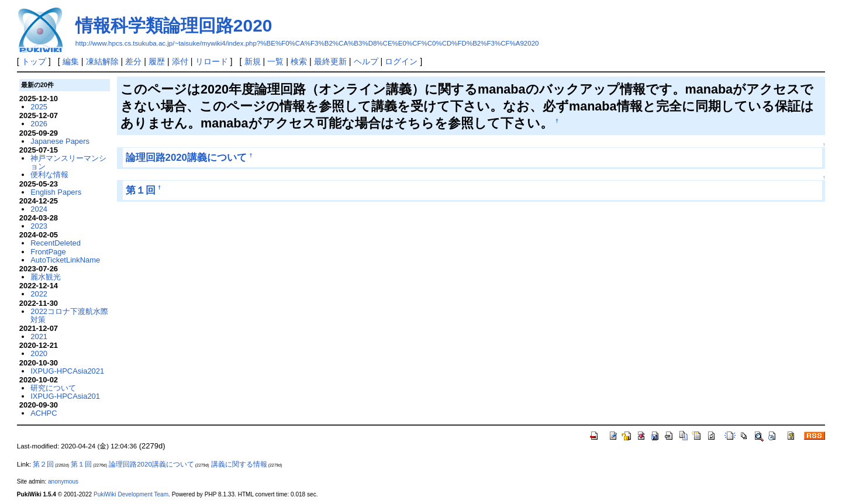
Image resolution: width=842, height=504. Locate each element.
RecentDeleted (56, 243)
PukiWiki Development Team (131, 494)
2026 (39, 124)
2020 (39, 353)
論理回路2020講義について (186, 158)
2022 (39, 294)
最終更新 (330, 61)
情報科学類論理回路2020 (174, 25)
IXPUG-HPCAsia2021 (67, 371)
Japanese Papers (60, 141)
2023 (39, 226)
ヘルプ (366, 61)
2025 (39, 107)
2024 (39, 209)
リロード (212, 61)
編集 (71, 61)
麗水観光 (46, 277)
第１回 (141, 190)
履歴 (157, 61)
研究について (53, 388)
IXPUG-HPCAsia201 (65, 396)
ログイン (401, 61)
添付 (180, 61)
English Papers (56, 192)
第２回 (43, 464)
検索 (299, 61)
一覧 (275, 61)
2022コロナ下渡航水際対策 (69, 315)
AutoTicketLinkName (65, 260)
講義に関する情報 (239, 464)
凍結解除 (102, 61)
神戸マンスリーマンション (68, 162)
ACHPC (44, 413)
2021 (39, 336)
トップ (34, 61)
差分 (133, 61)
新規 (253, 61)
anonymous (63, 481)
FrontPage (48, 252)
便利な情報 (49, 175)
